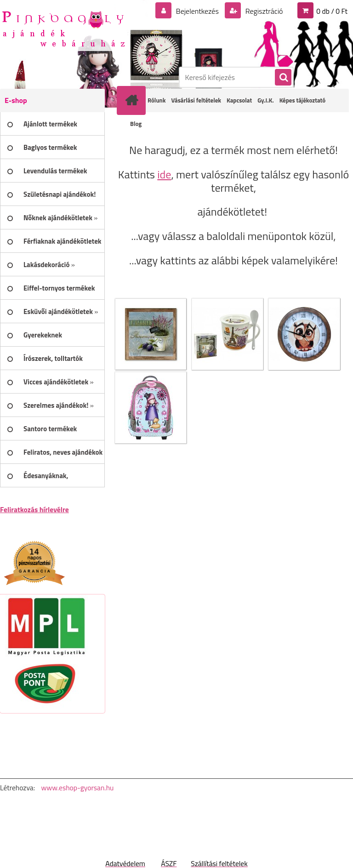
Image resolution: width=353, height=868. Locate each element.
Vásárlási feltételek (196, 100)
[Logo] (63, 28)
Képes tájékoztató (303, 100)
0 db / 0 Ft (332, 11)
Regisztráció (263, 11)
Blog (136, 124)
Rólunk (157, 100)
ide (164, 174)
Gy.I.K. (265, 100)
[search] (283, 78)
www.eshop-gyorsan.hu (77, 788)
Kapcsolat (239, 100)
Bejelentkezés (197, 11)
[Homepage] (133, 100)
